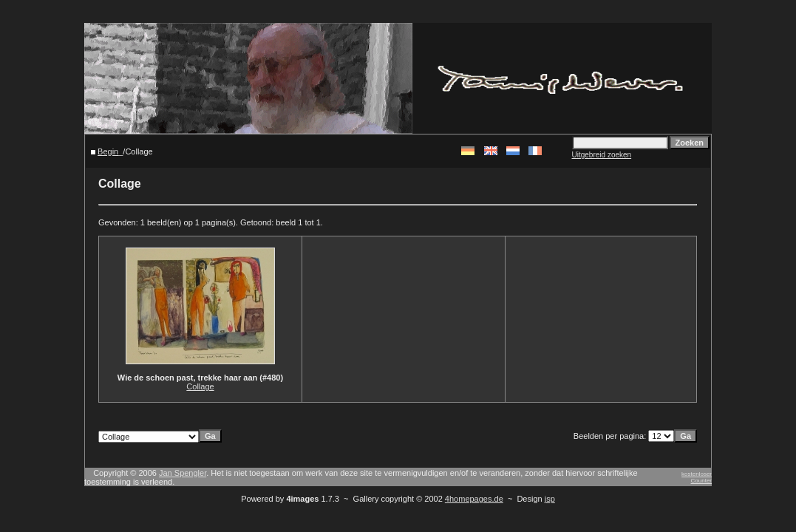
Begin (108, 151)
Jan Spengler (183, 473)
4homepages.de (474, 499)
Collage (200, 386)
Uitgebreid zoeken (602, 155)
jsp (550, 499)
